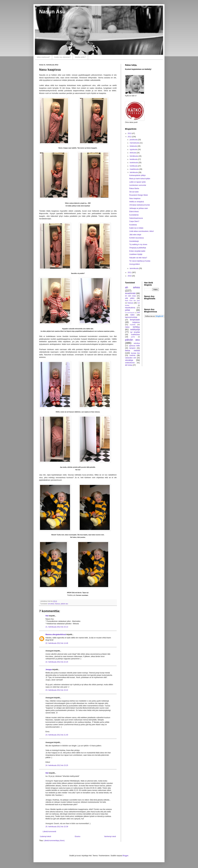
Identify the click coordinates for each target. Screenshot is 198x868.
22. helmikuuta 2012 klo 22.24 (57, 662)
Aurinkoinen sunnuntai (138, 185)
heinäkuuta (134, 156)
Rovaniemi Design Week (139, 195)
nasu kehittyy (132, 327)
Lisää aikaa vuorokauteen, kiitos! (142, 231)
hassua (57, 604)
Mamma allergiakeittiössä (56, 634)
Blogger (125, 856)
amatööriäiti (130, 293)
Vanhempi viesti (110, 836)
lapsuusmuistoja (131, 317)
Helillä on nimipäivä (137, 202)
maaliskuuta (134, 169)
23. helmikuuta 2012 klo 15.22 (57, 690)
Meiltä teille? (80, 57)
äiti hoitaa (129, 365)
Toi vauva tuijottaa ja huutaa (140, 261)
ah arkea (51, 604)
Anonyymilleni (134, 264)
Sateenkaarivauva (136, 218)
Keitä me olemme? (62, 57)
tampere (132, 348)
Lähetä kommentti (49, 832)
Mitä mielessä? (43, 57)
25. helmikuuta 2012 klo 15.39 (57, 827)
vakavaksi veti (130, 358)
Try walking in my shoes (138, 244)
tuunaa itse (135, 353)
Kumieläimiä (134, 215)
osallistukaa (135, 335)
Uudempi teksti (45, 836)
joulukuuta (134, 140)
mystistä (133, 325)
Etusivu (78, 836)
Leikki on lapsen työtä (137, 182)
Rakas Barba (134, 188)
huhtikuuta (134, 166)
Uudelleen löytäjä (136, 254)
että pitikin (130, 298)
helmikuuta (134, 172)
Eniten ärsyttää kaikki (137, 251)
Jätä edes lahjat (135, 235)
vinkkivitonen (130, 363)
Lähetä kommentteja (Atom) (54, 841)
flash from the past (132, 300)
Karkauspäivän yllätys (137, 175)
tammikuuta (134, 268)
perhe (133, 337)
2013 (130, 133)
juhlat (127, 310)
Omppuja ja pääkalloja (138, 248)
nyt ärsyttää (135, 332)
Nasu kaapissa (135, 198)
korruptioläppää (130, 313)
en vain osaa (130, 296)
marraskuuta (135, 143)
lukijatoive (136, 322)
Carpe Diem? (134, 221)
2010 (130, 276)
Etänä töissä (134, 212)
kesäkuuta (134, 159)
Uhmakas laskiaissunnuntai (139, 205)
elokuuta (133, 153)
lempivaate (135, 320)
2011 (130, 272)
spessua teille (134, 346)
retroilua (137, 343)
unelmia (132, 355)
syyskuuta (134, 149)
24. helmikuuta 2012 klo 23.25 (57, 765)
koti (139, 312)
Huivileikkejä (134, 241)
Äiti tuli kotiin (134, 192)
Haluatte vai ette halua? (138, 258)
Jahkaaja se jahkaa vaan (139, 208)
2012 (130, 137)
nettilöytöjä (135, 329)
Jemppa (49, 670)
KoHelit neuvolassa (137, 238)
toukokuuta (134, 163)
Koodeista (133, 225)
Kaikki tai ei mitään (136, 228)
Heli (47, 616)
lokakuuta (134, 146)
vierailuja (129, 360)
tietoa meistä (132, 350)
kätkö (132, 315)
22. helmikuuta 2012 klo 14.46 (57, 643)
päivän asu (64, 604)
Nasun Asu (52, 12)
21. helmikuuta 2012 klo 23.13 (57, 627)
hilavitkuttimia (130, 308)
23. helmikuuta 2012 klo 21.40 (57, 735)
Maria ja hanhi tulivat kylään (140, 179)
